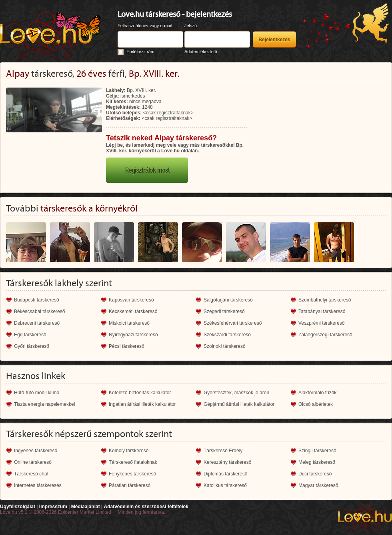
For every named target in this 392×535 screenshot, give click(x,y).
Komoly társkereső (129, 451)
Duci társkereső (315, 474)
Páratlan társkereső (130, 485)
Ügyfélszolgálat (18, 507)
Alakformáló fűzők (317, 393)
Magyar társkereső (318, 485)
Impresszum (53, 507)
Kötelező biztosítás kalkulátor (140, 393)
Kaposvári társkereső (131, 300)
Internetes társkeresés (38, 485)
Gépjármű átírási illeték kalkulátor (239, 404)
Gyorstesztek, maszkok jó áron (236, 393)
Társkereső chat (31, 474)
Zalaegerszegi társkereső (325, 335)
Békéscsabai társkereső (39, 311)
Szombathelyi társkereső (325, 300)
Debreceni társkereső (37, 323)
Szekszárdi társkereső (227, 335)
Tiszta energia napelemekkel (44, 404)
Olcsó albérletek (316, 404)
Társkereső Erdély (223, 451)
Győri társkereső (32, 346)
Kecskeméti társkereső (133, 311)
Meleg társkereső (317, 462)
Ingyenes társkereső (36, 451)
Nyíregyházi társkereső (133, 335)
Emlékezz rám (140, 52)
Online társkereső (33, 462)
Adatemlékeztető (201, 52)
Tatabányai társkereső (322, 311)
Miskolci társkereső (129, 323)
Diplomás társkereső (225, 474)
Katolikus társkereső (225, 485)
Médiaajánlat (86, 507)
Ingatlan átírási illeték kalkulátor (142, 404)
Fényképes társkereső (132, 474)
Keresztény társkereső (227, 462)
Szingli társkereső (317, 451)
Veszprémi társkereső (321, 323)
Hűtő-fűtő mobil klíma (37, 393)
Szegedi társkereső (224, 311)
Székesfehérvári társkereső (233, 323)
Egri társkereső (30, 335)
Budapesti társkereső (37, 300)
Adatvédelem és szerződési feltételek (146, 507)
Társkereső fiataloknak (133, 462)
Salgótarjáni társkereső (228, 300)
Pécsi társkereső (127, 346)
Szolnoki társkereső (225, 346)
